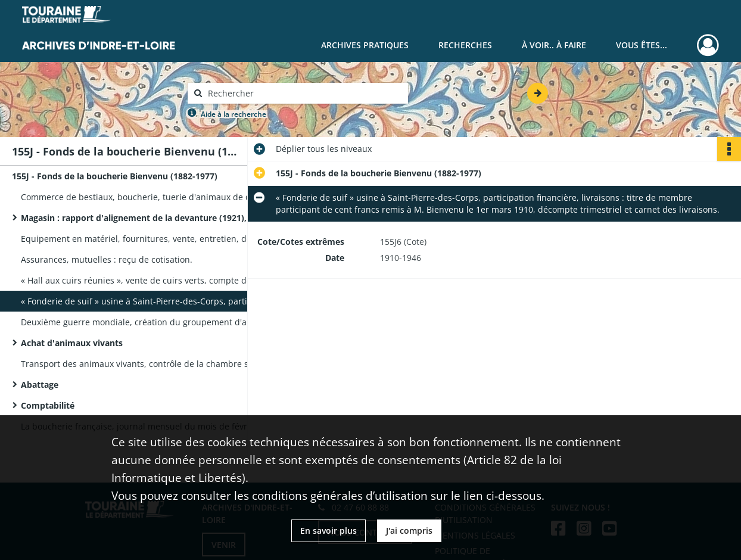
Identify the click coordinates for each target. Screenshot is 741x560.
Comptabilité (48, 405)
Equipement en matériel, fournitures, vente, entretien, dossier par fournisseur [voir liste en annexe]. (140, 239)
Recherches (465, 45)
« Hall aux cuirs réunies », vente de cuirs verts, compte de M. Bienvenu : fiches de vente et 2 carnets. (140, 280)
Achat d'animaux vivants (72, 343)
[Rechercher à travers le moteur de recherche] (304, 93)
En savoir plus (329, 531)
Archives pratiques (365, 45)
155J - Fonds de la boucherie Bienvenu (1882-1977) (115, 176)
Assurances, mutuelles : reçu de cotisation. (107, 259)
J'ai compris (409, 531)
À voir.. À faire (554, 45)
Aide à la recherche (233, 114)
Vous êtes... (642, 45)
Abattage (40, 385)
